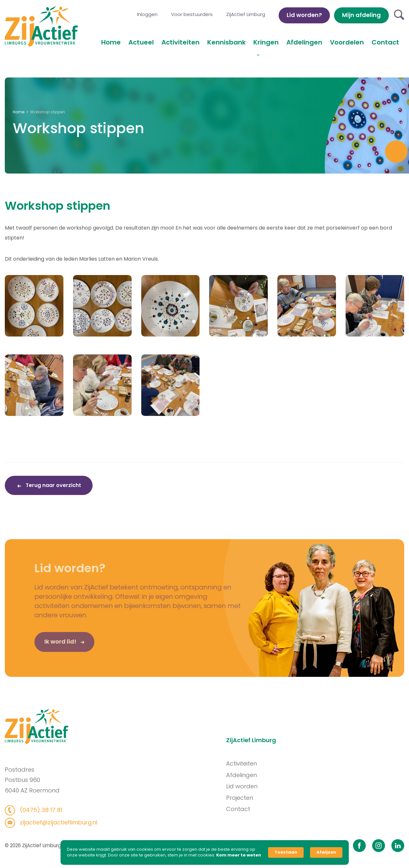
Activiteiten (180, 42)
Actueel (141, 42)
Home (111, 42)
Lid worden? (304, 15)
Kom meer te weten (239, 855)
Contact (385, 42)
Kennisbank (226, 42)
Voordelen (347, 42)
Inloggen (147, 14)
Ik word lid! (50, 646)
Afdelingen (304, 42)
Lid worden (246, 786)
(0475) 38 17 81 (36, 810)
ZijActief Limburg (246, 14)
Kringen (266, 42)
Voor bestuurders (192, 14)
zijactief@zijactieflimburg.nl (54, 822)
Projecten (243, 798)
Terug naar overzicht (53, 485)
